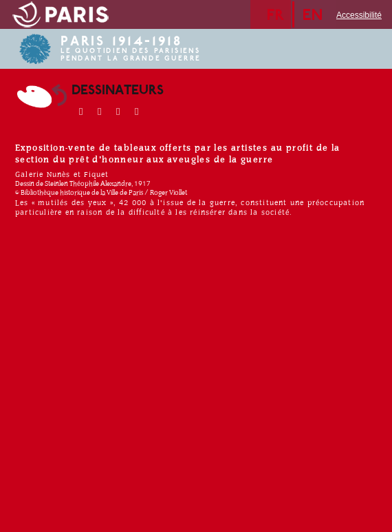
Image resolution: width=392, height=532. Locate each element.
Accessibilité (359, 15)
